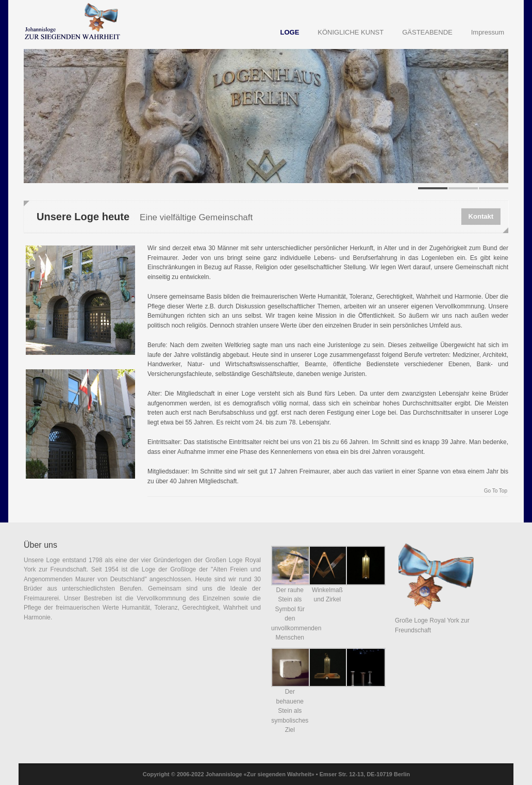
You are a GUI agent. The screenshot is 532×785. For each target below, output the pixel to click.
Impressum (488, 32)
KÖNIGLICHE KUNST (351, 32)
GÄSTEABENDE (427, 32)
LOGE (289, 32)
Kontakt (481, 216)
